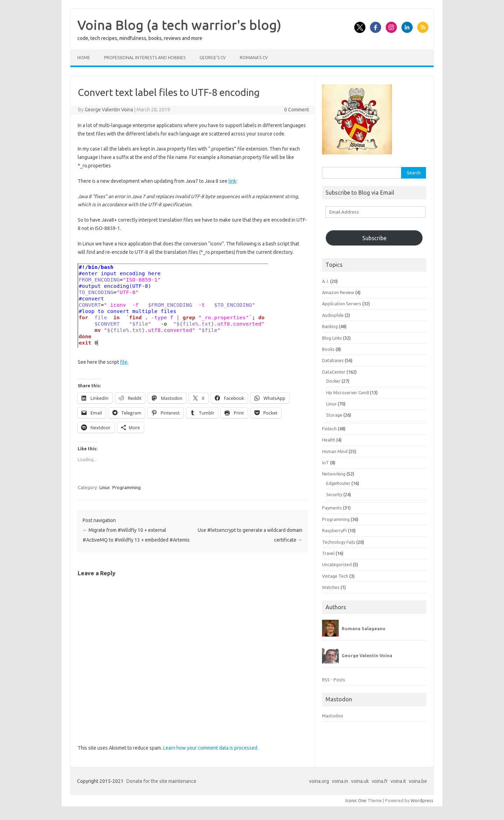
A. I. (325, 281)
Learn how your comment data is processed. (211, 748)
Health (329, 440)
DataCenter (334, 372)
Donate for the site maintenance (161, 781)
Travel (328, 553)
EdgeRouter (338, 483)
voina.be (418, 781)
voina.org (319, 781)
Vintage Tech (335, 576)
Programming (127, 487)
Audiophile (333, 315)
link (232, 181)
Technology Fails (339, 542)
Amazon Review (338, 292)
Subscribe (374, 238)
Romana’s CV (254, 58)
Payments (332, 508)
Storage (334, 415)
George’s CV (213, 58)
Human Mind (335, 451)
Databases (333, 360)
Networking (334, 474)
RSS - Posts (334, 680)
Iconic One (356, 800)
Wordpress (422, 800)
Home (84, 58)
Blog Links (332, 338)
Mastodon (332, 716)
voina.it (398, 781)
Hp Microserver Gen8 (348, 392)
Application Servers (342, 304)
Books (328, 349)
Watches (331, 587)
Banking (330, 326)
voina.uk (360, 781)
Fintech (329, 429)
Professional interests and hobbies (145, 58)
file (124, 362)
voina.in (340, 781)
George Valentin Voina (109, 110)
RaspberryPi (334, 530)
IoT (325, 463)
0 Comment (297, 110)
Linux (105, 487)
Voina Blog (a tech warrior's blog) (179, 25)
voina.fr (380, 781)
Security (334, 494)
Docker (333, 381)
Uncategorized (337, 564)
